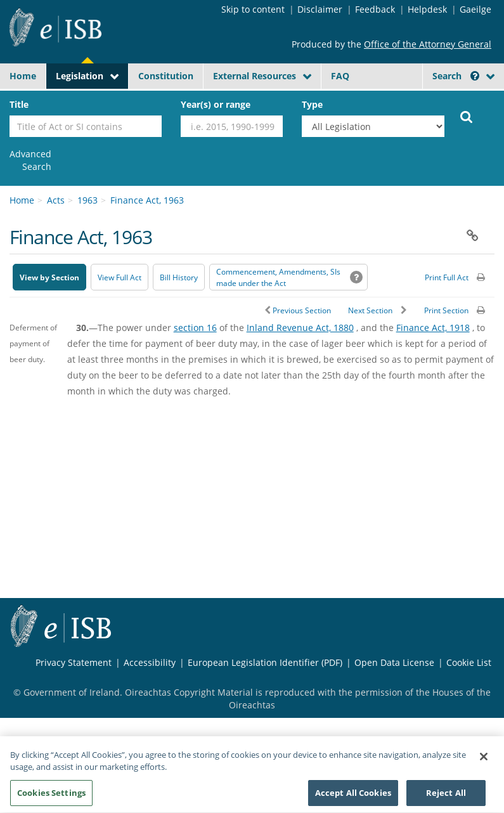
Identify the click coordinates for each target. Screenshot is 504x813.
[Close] (484, 761)
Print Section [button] (446, 310)
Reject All (446, 797)
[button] (475, 76)
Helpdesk (427, 9)
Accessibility (150, 662)
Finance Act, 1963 (147, 200)
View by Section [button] (49, 277)
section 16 (195, 328)
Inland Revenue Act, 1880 (300, 328)
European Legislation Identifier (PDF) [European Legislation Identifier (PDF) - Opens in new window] (265, 662)
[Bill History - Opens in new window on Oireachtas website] (179, 277)
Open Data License (394, 662)
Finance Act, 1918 (433, 328)
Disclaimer (320, 9)
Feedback (375, 9)
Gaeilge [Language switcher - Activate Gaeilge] (475, 9)
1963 (87, 200)
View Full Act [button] (120, 277)
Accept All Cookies (353, 797)
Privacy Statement (74, 662)
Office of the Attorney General (428, 44)
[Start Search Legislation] (467, 116)
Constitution (166, 76)
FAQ (340, 76)
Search (456, 76)
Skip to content (253, 9)
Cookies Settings (51, 797)
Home (23, 76)
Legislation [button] (80, 76)
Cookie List (469, 662)
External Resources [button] (255, 76)
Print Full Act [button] (447, 277)
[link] (30, 160)
